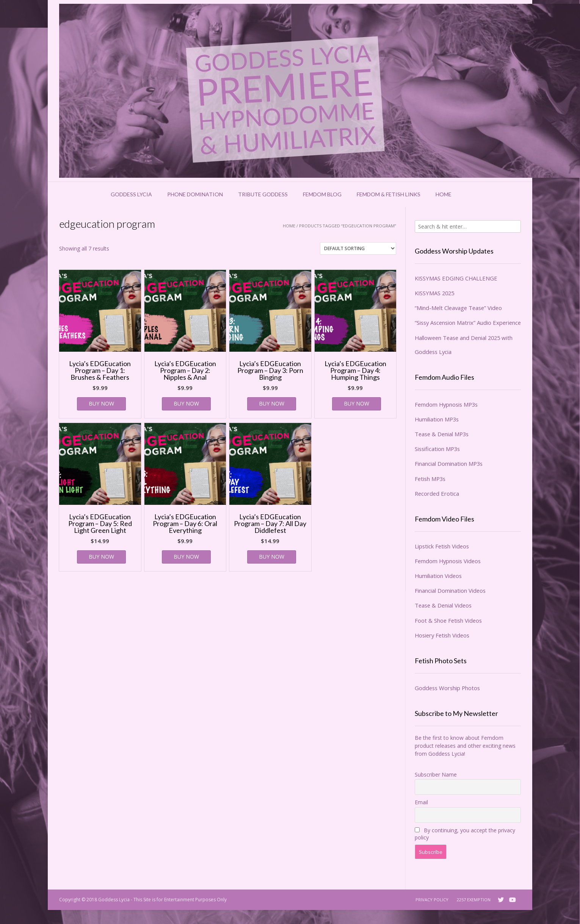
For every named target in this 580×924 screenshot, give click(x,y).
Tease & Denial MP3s (442, 434)
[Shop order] (358, 248)
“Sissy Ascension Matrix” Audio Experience (468, 323)
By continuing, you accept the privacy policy (465, 834)
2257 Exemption (474, 900)
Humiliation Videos (438, 576)
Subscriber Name (436, 774)
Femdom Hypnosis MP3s (446, 404)
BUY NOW (101, 403)
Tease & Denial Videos (443, 605)
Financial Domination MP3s (449, 464)
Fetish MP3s (430, 479)
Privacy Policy (432, 900)
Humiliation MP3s (437, 419)
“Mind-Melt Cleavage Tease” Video (458, 308)
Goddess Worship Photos (447, 688)
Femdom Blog (322, 194)
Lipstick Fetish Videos (442, 546)
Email (421, 802)
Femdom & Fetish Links (389, 194)
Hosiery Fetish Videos (442, 635)
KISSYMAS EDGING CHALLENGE (456, 278)
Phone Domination (195, 194)
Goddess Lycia (131, 194)
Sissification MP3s (437, 449)
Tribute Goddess (263, 194)
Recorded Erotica (437, 493)
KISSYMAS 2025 (434, 293)
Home (444, 194)
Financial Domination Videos (450, 590)
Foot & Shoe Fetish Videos (448, 620)
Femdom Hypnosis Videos (448, 561)
